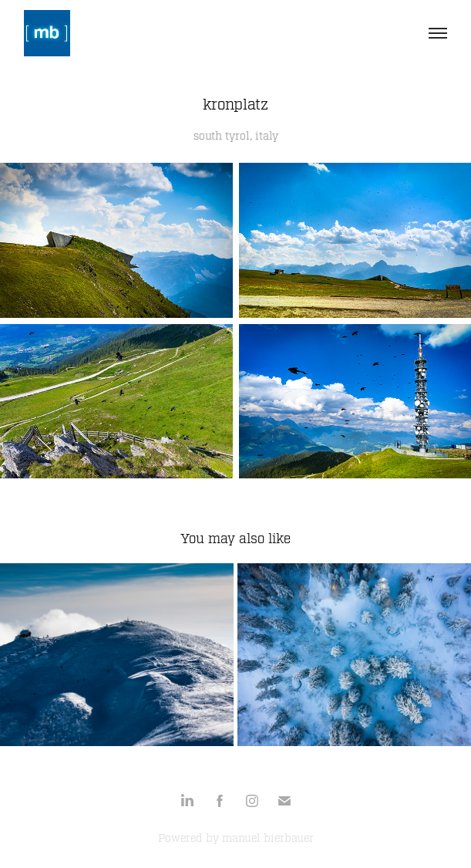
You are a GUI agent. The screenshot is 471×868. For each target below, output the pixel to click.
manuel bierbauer (268, 838)
